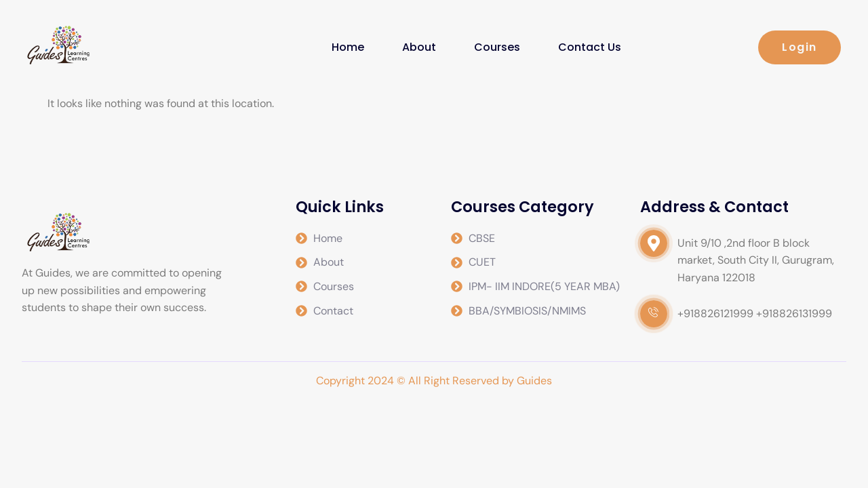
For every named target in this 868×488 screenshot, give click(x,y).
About (419, 47)
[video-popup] (654, 243)
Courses (497, 47)
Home (348, 47)
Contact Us (590, 47)
